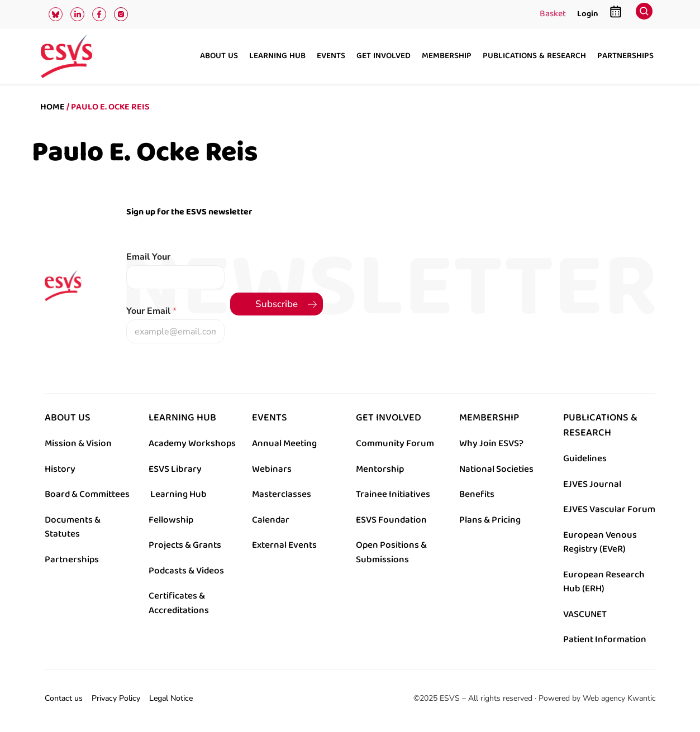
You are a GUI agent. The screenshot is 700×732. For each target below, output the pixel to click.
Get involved (384, 56)
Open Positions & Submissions (391, 552)
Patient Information (605, 639)
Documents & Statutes (73, 527)
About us (219, 56)
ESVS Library (175, 469)
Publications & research (534, 56)
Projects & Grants (185, 545)
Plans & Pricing (490, 520)
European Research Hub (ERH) (604, 582)
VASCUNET (585, 614)
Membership (447, 56)
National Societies (496, 469)
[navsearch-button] (644, 14)
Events (331, 56)
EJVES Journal (592, 484)
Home (53, 107)
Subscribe (277, 304)
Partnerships (625, 56)
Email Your (148, 257)
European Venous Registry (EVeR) (600, 542)
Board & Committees (87, 494)
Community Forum (395, 443)
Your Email (151, 311)
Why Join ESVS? (491, 443)
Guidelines (585, 458)
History (60, 469)
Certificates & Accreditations (179, 603)
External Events (284, 545)
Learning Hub (178, 494)
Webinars (272, 469)
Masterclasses (282, 494)
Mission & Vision (78, 443)
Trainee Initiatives (393, 494)
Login (588, 14)
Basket (553, 15)
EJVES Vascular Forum (609, 509)
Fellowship (171, 520)
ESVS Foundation (391, 520)
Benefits (477, 494)
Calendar (271, 520)
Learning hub (277, 56)
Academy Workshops (192, 443)
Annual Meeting (284, 443)
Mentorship (380, 469)
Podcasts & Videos (186, 571)
